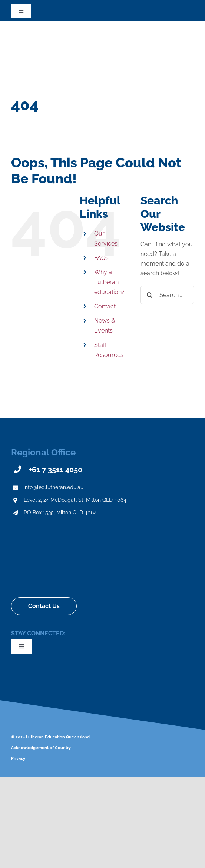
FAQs (101, 258)
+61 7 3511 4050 (56, 470)
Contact (105, 306)
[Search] (150, 295)
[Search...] (167, 295)
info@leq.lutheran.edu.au (54, 487)
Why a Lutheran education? (109, 282)
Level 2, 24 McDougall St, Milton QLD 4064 (75, 500)
